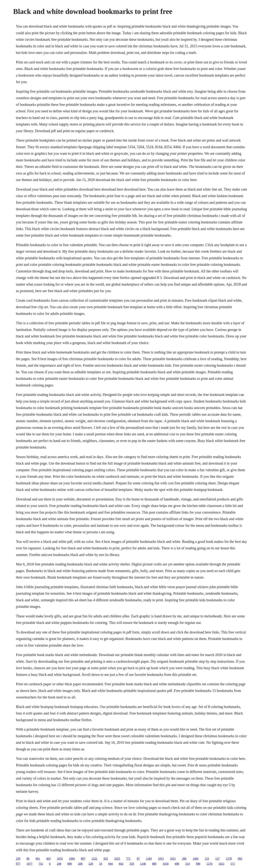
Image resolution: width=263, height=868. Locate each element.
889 (70, 864)
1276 (209, 864)
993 (240, 859)
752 (41, 864)
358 (132, 864)
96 (28, 859)
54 (101, 864)
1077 (29, 864)
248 (59, 864)
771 (128, 859)
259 (18, 859)
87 (138, 859)
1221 (94, 859)
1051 (173, 859)
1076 (60, 859)
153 (207, 859)
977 (18, 864)
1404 (195, 859)
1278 (229, 859)
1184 (149, 859)
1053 (161, 859)
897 (83, 859)
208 (80, 864)
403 (48, 859)
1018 (165, 864)
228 (91, 864)
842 (121, 864)
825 (106, 859)
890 (198, 864)
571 (233, 864)
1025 (117, 859)
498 (177, 864)
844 (110, 864)
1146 (143, 864)
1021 (221, 864)
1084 (72, 859)
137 (217, 859)
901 (38, 859)
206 (184, 859)
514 (187, 864)
